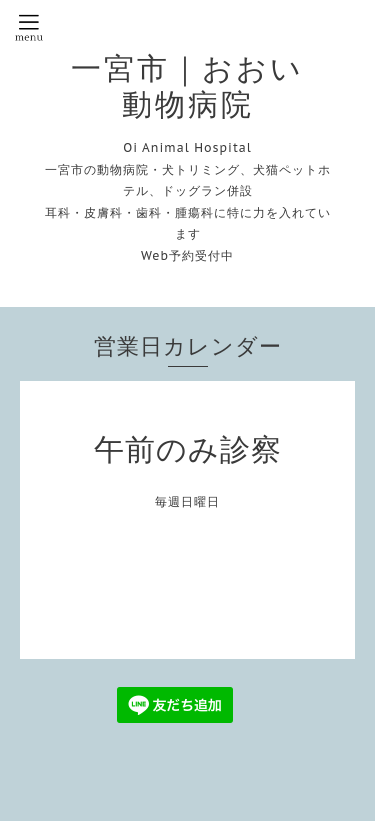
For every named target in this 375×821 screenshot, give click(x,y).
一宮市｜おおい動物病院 (187, 86)
